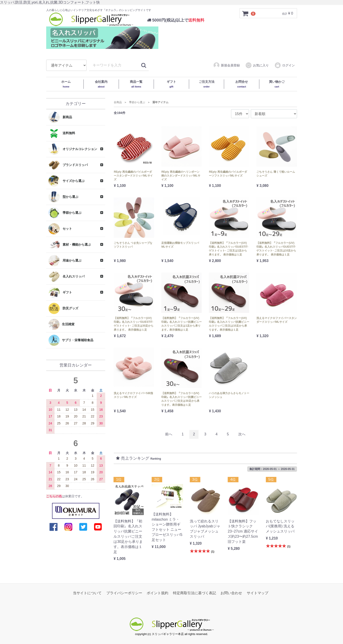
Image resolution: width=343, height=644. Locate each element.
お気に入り (257, 65)
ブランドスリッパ (68, 165)
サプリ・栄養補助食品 (71, 340)
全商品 (118, 102)
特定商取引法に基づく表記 (194, 593)
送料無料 (62, 133)
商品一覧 (136, 84)
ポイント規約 (157, 593)
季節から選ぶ (65, 213)
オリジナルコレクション (73, 149)
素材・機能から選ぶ (70, 245)
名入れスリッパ (67, 277)
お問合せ (242, 84)
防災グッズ (63, 308)
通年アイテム (160, 102)
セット (60, 229)
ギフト (171, 84)
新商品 (60, 117)
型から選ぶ (63, 197)
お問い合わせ (231, 593)
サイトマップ (258, 593)
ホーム (66, 84)
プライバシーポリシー (124, 593)
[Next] (242, 434)
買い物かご (277, 84)
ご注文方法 (207, 84)
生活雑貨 (61, 324)
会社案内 (101, 84)
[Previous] (169, 434)
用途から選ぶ (65, 261)
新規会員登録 (226, 65)
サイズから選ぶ (67, 181)
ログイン (285, 65)
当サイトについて (87, 593)
